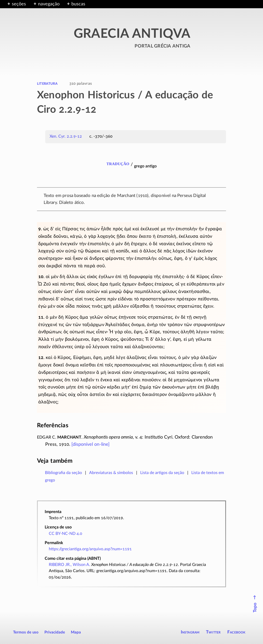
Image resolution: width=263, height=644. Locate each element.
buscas (78, 4)
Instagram (190, 632)
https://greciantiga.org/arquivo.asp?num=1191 (90, 549)
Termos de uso (26, 632)
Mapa (76, 632)
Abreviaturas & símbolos (111, 473)
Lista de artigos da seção (162, 473)
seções (19, 4)
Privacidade (55, 632)
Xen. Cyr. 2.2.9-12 (66, 136)
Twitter (213, 632)
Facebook (236, 632)
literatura (47, 83)
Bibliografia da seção (63, 473)
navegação (49, 4)
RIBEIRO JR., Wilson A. (69, 565)
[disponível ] (91, 444)
